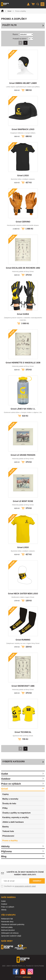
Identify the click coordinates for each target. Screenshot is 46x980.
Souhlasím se (20, 886)
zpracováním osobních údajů (25, 886)
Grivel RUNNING (23, 640)
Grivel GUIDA (23, 314)
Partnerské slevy (7, 922)
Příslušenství (8, 836)
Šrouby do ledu (9, 804)
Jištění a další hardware (13, 822)
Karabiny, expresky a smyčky (15, 817)
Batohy (6, 827)
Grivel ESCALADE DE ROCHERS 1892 (23, 268)
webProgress (27, 977)
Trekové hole (8, 831)
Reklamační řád (7, 919)
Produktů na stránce (20, 39)
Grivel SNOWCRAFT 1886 (23, 686)
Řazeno (15, 34)
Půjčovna (6, 851)
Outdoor (6, 779)
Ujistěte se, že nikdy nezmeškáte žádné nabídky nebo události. (25, 873)
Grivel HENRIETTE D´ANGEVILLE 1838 (23, 363)
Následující (25, 43)
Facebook (16, 972)
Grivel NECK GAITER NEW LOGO (23, 594)
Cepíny (5, 794)
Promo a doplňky (10, 841)
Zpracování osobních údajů (11, 936)
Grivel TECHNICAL (23, 732)
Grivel (9, 11)
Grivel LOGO (23, 176)
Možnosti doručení (8, 930)
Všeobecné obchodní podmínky (13, 924)
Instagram (30, 972)
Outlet (5, 774)
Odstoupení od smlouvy (10, 933)
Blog (4, 856)
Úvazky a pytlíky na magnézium (16, 813)
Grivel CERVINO (23, 222)
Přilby (5, 808)
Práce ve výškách (11, 784)
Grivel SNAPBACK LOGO (23, 129)
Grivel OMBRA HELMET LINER (23, 83)
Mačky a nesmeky (10, 799)
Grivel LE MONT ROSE (23, 501)
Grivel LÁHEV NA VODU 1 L (23, 409)
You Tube (23, 972)
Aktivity (5, 846)
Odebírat (37, 881)
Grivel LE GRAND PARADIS (23, 455)
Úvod (2, 11)
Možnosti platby (7, 927)
